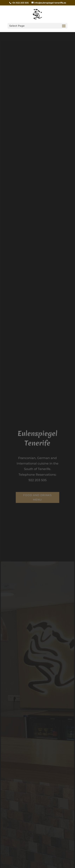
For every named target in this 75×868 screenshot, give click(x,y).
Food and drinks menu (38, 497)
